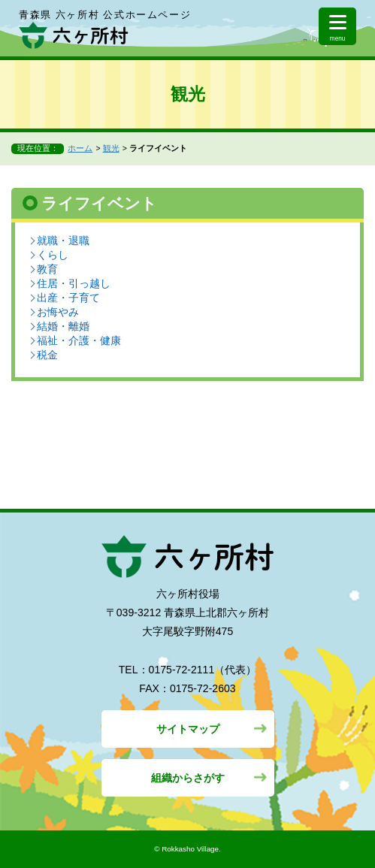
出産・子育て (68, 298)
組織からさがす (188, 778)
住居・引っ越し (74, 283)
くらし (53, 255)
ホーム (80, 148)
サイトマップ (188, 729)
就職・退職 (63, 240)
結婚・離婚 (63, 326)
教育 (47, 269)
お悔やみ (58, 312)
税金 (47, 355)
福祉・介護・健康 (79, 340)
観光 (111, 148)
